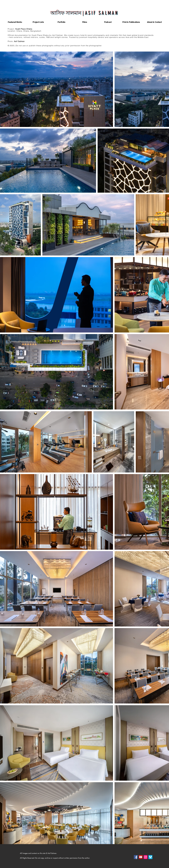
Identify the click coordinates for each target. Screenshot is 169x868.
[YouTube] (141, 857)
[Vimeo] (150, 857)
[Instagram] (146, 857)
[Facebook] (136, 857)
